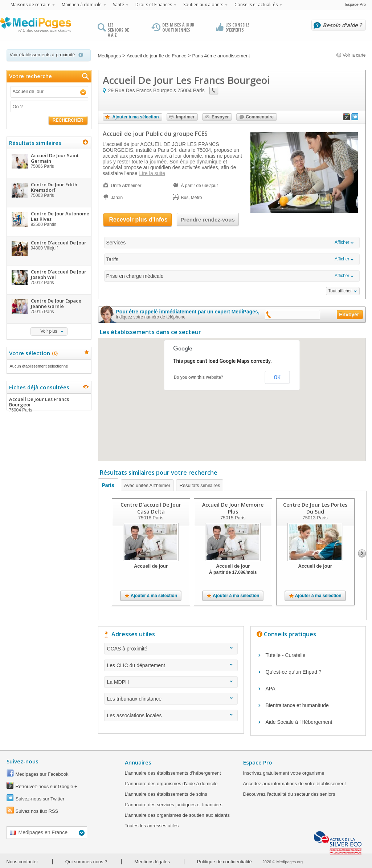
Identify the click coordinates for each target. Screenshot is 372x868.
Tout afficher (340, 291)
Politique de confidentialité (224, 862)
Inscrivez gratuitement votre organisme (284, 773)
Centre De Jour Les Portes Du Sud (315, 508)
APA (271, 689)
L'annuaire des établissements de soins (166, 794)
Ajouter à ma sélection (136, 117)
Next (362, 553)
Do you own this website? (199, 377)
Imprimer (185, 117)
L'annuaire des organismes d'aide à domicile (171, 784)
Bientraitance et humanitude (297, 705)
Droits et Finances (154, 5)
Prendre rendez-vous (208, 220)
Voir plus (49, 331)
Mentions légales (152, 862)
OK (277, 377)
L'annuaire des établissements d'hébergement (173, 773)
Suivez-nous (23, 761)
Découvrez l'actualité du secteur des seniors (289, 794)
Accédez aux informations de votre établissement (295, 784)
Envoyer (220, 117)
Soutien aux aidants (203, 5)
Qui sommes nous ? (86, 862)
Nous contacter (22, 862)
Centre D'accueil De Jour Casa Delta (151, 508)
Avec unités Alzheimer (147, 485)
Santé (118, 5)
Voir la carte (351, 55)
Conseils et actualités (256, 5)
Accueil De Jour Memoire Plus (233, 508)
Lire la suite (152, 173)
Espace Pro (355, 4)
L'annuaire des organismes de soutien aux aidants (177, 815)
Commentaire (260, 117)
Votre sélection (32, 353)
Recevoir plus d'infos (138, 220)
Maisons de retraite (30, 5)
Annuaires (138, 762)
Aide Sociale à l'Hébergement (299, 722)
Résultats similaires (200, 485)
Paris (108, 485)
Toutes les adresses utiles (152, 826)
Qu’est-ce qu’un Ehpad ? (294, 672)
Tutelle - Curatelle (286, 655)
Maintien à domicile (82, 5)
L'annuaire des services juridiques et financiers (174, 805)
